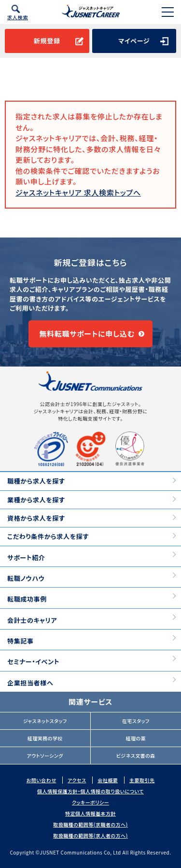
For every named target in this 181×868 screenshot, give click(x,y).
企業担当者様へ (30, 683)
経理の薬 (136, 738)
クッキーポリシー (90, 802)
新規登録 (47, 41)
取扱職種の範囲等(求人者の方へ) (90, 835)
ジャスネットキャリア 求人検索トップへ (78, 192)
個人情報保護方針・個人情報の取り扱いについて (90, 791)
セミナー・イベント (33, 662)
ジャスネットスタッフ (45, 721)
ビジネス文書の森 (136, 756)
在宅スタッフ (136, 721)
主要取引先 (142, 780)
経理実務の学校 (45, 738)
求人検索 (18, 17)
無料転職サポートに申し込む (87, 334)
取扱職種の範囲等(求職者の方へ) (90, 824)
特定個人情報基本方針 (90, 813)
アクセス (77, 780)
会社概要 (108, 780)
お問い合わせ (42, 780)
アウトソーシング (45, 756)
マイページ (134, 41)
